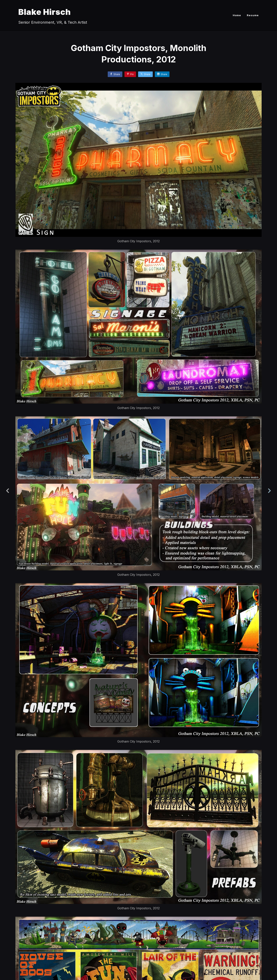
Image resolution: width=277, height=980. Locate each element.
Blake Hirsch (45, 12)
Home (237, 15)
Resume (253, 15)
